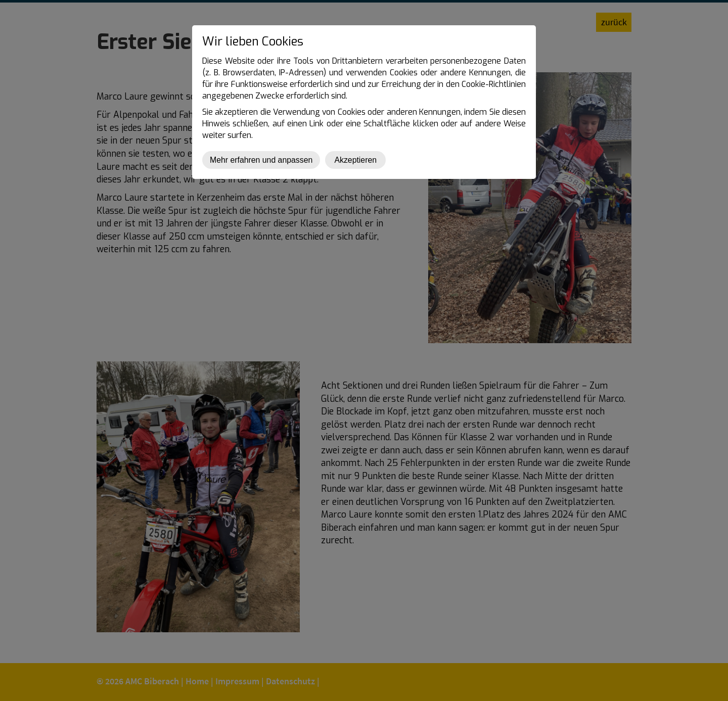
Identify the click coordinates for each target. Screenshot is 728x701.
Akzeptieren (355, 160)
